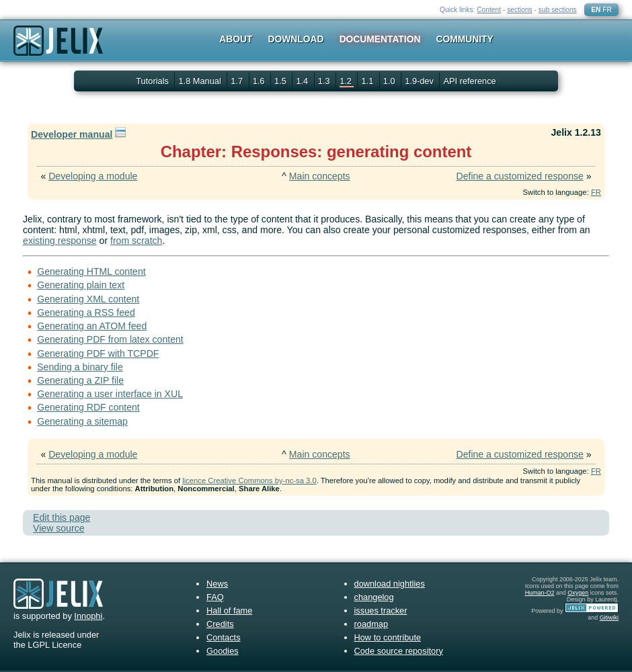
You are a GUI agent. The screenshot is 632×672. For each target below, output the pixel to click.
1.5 (281, 81)
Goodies (223, 651)
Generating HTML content (91, 271)
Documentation (380, 39)
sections (520, 10)
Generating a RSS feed (86, 312)
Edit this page (62, 517)
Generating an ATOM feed (92, 326)
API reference (469, 81)
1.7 (238, 81)
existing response (60, 241)
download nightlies (390, 584)
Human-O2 (540, 593)
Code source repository (399, 651)
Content (489, 10)
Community (465, 39)
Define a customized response (519, 176)
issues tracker (381, 611)
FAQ (215, 597)
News (217, 584)
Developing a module (93, 176)
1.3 (325, 81)
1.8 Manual (201, 81)
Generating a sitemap (82, 421)
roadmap (371, 624)
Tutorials (152, 81)
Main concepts (320, 176)
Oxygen (578, 593)
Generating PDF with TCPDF (98, 353)
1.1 (368, 81)
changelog (374, 597)
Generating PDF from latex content (110, 339)
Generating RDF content (88, 407)
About (236, 39)
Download (296, 39)
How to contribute (388, 637)
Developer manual (72, 134)
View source (58, 528)
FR (607, 10)
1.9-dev (420, 81)
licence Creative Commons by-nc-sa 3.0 (249, 480)
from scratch (136, 241)
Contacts (224, 637)
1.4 (303, 81)
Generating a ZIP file (80, 380)
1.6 (260, 81)
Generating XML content (88, 299)
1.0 (390, 81)
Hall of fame (229, 611)
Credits (220, 624)
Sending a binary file (80, 367)
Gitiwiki (609, 618)
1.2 (347, 81)
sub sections (558, 10)
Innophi (88, 616)
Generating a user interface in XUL (110, 394)
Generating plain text (81, 285)
